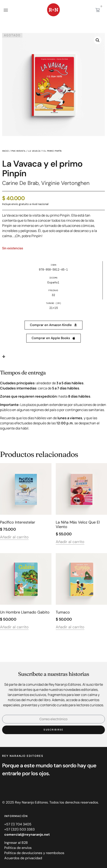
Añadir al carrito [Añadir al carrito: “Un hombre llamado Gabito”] (14, 627)
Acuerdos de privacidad (23, 858)
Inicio (5, 151)
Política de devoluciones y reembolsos (34, 853)
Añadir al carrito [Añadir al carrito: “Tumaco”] (70, 627)
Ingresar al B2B (16, 843)
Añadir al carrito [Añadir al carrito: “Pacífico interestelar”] (14, 537)
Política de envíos (18, 848)
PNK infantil (19, 151)
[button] (6, 10)
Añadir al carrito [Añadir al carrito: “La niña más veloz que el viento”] (70, 542)
